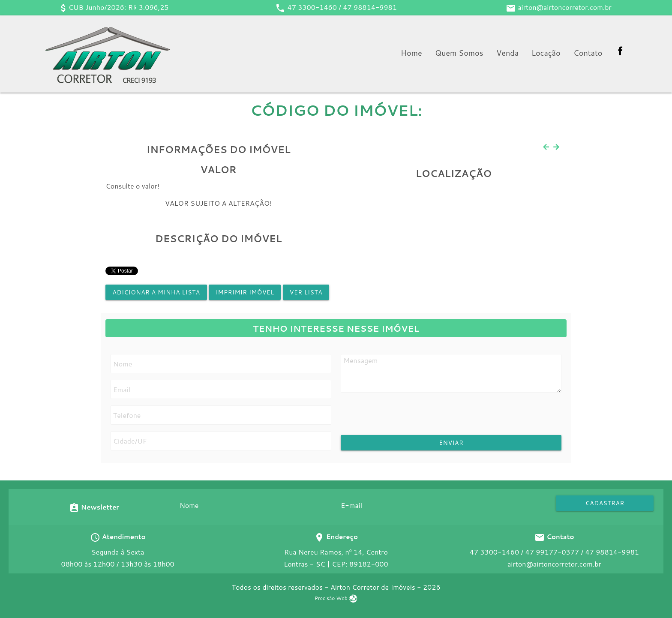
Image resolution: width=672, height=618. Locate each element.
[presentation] (411, 418)
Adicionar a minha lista (156, 292)
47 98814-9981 (370, 7)
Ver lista (306, 292)
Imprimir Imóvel (245, 292)
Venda (507, 53)
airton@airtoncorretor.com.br (565, 7)
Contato (588, 53)
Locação (546, 53)
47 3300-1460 (312, 7)
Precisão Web (336, 598)
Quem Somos (459, 53)
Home (411, 53)
